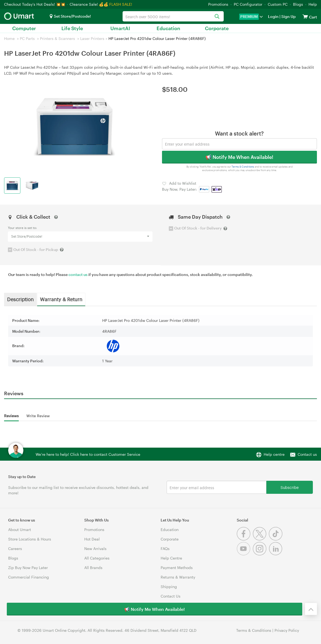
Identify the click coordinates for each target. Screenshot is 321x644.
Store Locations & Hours (30, 539)
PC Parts (27, 38)
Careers (15, 549)
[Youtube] (245, 554)
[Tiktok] (276, 539)
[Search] (217, 17)
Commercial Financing (29, 577)
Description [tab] (20, 299)
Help (313, 4)
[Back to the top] (311, 609)
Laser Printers (92, 38)
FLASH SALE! (121, 4)
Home (9, 38)
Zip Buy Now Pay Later (28, 568)
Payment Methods (177, 568)
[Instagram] (261, 554)
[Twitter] (261, 539)
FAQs (165, 549)
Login (273, 16)
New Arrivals (95, 549)
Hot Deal (92, 539)
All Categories (97, 558)
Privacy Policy (287, 630)
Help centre (274, 454)
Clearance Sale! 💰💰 (89, 4)
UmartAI (120, 28)
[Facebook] (245, 539)
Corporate (217, 28)
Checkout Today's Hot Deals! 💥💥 (35, 4)
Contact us (307, 454)
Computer (24, 28)
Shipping (169, 587)
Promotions (218, 4)
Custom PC (278, 4)
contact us (78, 274)
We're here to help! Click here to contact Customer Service (88, 454)
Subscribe (290, 487)
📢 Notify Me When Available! (239, 157)
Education (168, 28)
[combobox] (173, 16)
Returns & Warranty (178, 577)
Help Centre (171, 558)
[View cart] (305, 16)
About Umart (20, 530)
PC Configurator (248, 4)
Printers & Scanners (57, 38)
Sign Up (288, 16)
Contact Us (171, 596)
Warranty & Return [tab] (61, 299)
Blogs (298, 4)
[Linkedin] (276, 554)
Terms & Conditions (243, 167)
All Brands (93, 568)
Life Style (72, 28)
